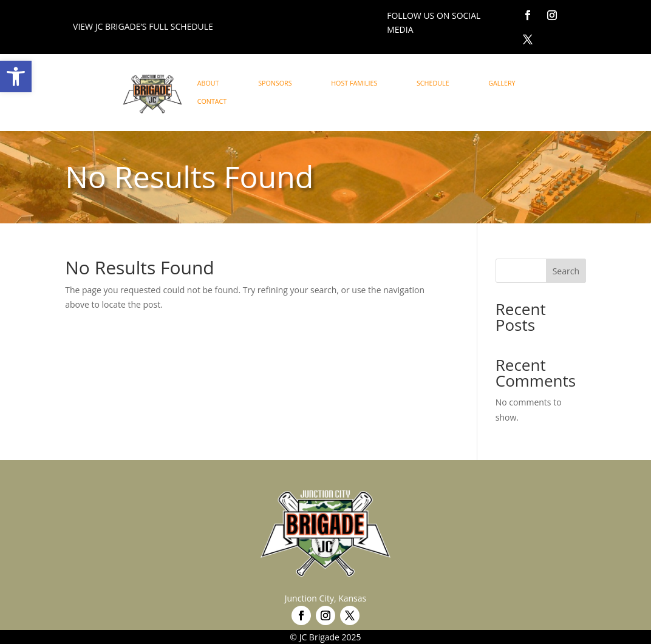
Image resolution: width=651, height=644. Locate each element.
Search (566, 271)
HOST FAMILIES (354, 83)
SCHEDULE (433, 83)
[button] (16, 76)
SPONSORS (275, 83)
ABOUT (208, 83)
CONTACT (212, 101)
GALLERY (502, 83)
